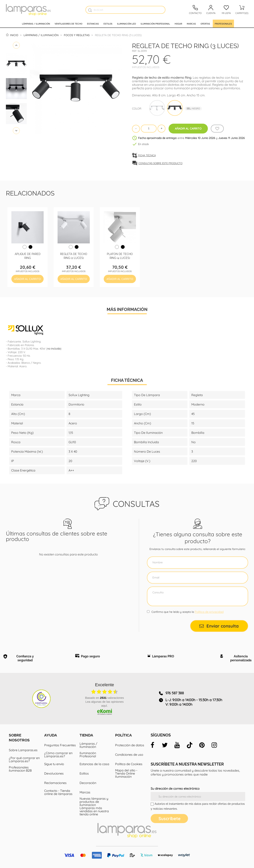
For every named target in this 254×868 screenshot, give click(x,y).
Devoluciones (54, 773)
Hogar (178, 24)
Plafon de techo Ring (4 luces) (120, 256)
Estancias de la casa (94, 764)
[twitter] (165, 745)
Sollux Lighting (32, 342)
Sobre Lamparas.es (23, 750)
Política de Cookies (129, 764)
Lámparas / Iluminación (36, 24)
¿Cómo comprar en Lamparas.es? (58, 755)
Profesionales (223, 24)
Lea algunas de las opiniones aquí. (105, 704)
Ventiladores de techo (68, 24)
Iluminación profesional (155, 24)
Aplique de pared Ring (28, 256)
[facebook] (152, 745)
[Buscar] (125, 10)
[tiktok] (190, 745)
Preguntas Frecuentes (60, 745)
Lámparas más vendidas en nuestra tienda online (94, 811)
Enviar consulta (219, 626)
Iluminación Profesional (88, 755)
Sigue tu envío (54, 764)
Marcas (191, 24)
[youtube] (177, 745)
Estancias (93, 24)
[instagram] (214, 745)
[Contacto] (195, 10)
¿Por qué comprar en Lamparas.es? (24, 759)
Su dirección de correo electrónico (175, 789)
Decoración (88, 783)
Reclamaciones (55, 783)
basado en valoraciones (105, 698)
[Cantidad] (149, 129)
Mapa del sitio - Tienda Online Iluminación (126, 773)
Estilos (108, 24)
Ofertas (205, 24)
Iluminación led (127, 24)
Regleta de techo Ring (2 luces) (74, 256)
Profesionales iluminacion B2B (20, 769)
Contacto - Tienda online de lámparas (58, 792)
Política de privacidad (209, 612)
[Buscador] (90, 10)
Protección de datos (130, 745)
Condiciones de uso (129, 755)
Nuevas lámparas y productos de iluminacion (94, 802)
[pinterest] (202, 745)
